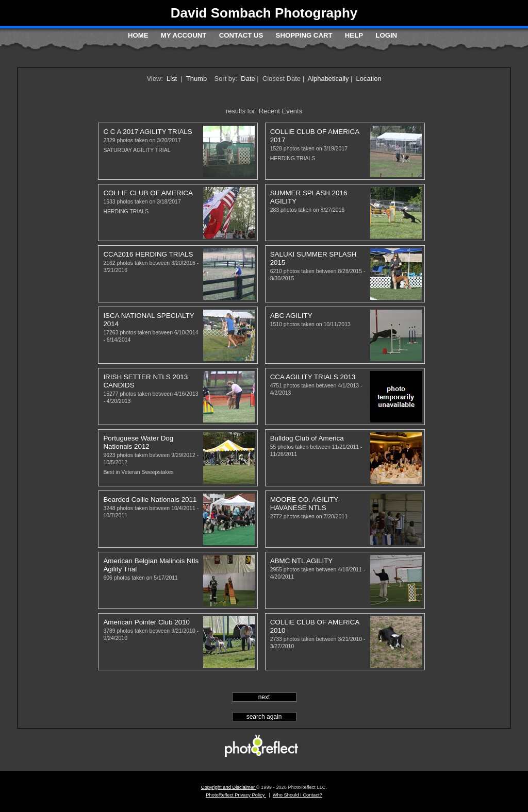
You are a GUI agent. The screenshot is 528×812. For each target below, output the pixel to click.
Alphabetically (328, 79)
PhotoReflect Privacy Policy (236, 795)
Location (369, 79)
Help (354, 35)
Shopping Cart (304, 35)
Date (248, 79)
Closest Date (282, 79)
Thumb (196, 79)
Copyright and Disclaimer (229, 787)
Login (386, 35)
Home (138, 35)
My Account (184, 35)
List (172, 79)
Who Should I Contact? (298, 795)
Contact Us (241, 35)
